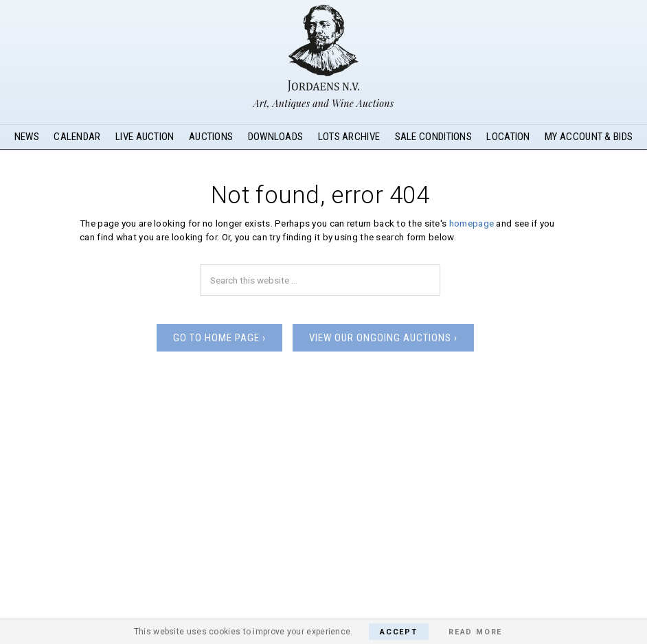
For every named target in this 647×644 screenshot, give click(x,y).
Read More (475, 632)
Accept (399, 632)
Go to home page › (219, 338)
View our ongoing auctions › (383, 338)
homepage (472, 223)
